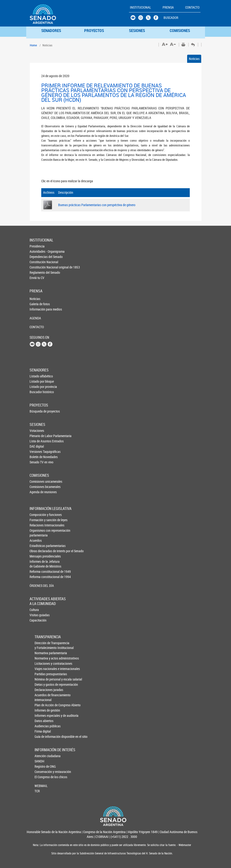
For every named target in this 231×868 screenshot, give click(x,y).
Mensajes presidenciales (38, 556)
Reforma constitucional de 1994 (38, 577)
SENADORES (51, 30)
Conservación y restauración (42, 772)
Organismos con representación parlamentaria (38, 533)
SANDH (39, 761)
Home (33, 45)
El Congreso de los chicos (42, 777)
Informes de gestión (43, 710)
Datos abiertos (43, 721)
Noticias (194, 59)
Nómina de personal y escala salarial (43, 679)
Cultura (34, 610)
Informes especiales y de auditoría (43, 715)
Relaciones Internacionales (38, 525)
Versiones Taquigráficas (37, 452)
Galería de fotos (37, 304)
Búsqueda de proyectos (37, 411)
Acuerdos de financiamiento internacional (43, 697)
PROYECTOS (94, 30)
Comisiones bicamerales (37, 487)
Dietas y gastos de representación (43, 684)
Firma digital (43, 731)
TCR (37, 791)
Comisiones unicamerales (37, 481)
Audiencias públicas (43, 726)
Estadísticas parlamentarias (38, 546)
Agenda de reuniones (37, 492)
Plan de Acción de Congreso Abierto (43, 705)
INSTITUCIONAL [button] (141, 7)
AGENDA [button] (35, 318)
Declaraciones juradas (43, 690)
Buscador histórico (37, 392)
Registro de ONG (42, 766)
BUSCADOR (171, 18)
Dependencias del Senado (37, 257)
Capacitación (37, 620)
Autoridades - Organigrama (37, 251)
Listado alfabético (37, 376)
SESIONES (137, 30)
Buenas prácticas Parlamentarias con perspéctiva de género (97, 205)
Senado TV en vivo (37, 462)
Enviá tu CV (37, 278)
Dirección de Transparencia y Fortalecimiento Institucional (43, 645)
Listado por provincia (37, 387)
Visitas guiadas (37, 615)
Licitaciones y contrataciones (43, 663)
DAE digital (37, 446)
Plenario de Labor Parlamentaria (37, 436)
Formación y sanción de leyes (38, 520)
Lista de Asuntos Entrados (37, 441)
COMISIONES (180, 30)
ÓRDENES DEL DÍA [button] (38, 586)
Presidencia (37, 246)
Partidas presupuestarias (43, 674)
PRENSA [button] (168, 7)
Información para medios (37, 309)
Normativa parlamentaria (43, 653)
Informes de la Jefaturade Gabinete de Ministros (38, 564)
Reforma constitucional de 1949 (38, 571)
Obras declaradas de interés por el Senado (38, 551)
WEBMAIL (41, 786)
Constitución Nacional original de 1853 (37, 267)
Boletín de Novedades (37, 457)
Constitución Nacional (37, 262)
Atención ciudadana (42, 756)
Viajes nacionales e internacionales (43, 669)
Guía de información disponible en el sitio (43, 737)
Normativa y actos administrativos (43, 658)
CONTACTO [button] (192, 7)
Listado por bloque (37, 381)
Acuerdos (36, 540)
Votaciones (37, 431)
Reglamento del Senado (37, 272)
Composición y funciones (38, 515)
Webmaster (185, 845)
